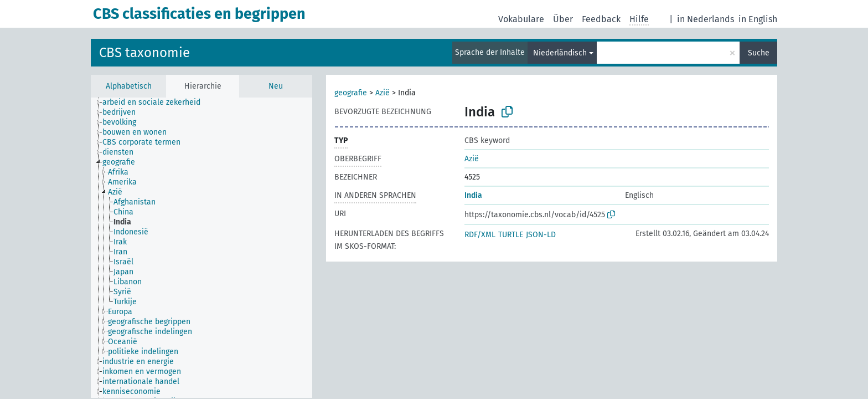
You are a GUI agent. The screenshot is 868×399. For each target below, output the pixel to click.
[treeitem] (156, 103)
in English (758, 19)
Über (563, 19)
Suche (759, 53)
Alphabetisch (129, 86)
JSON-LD (541, 235)
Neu (276, 86)
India (473, 195)
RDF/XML (480, 235)
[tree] (201, 248)
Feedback (601, 19)
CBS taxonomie (144, 53)
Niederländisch (560, 53)
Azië (383, 93)
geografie (351, 93)
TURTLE (511, 235)
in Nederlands (706, 19)
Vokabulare (521, 19)
